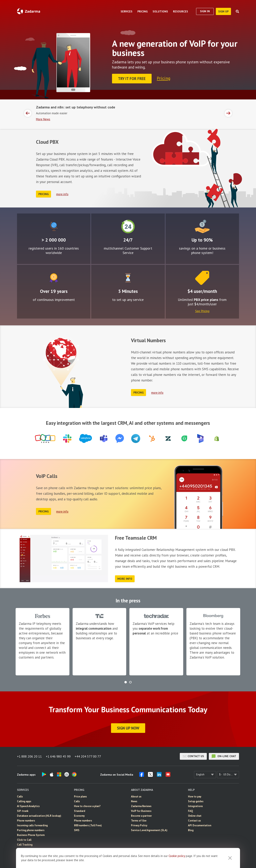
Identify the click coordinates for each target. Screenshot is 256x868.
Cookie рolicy (177, 859)
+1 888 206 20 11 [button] (29, 756)
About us (136, 797)
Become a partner (141, 816)
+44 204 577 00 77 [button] (88, 756)
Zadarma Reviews (141, 806)
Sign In (205, 11)
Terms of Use (139, 821)
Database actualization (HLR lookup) (39, 816)
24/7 (128, 227)
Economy (79, 816)
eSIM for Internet (27, 849)
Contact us (193, 756)
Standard (80, 811)
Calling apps (24, 801)
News (134, 801)
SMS (77, 830)
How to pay (195, 797)
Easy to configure (128, 278)
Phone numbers (26, 821)
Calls (20, 797)
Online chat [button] (195, 816)
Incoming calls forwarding (32, 825)
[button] (126, 682)
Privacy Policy (139, 825)
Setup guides (196, 801)
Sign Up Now (128, 728)
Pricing (164, 78)
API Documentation (200, 825)
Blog (191, 830)
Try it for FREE (132, 79)
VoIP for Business (141, 811)
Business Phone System (31, 835)
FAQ (190, 811)
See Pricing (202, 311)
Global (54, 227)
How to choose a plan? (87, 806)
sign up (223, 11)
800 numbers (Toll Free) (88, 825)
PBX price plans (206, 300)
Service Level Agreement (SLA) (149, 830)
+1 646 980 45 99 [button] (58, 756)
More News (43, 119)
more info (62, 194)
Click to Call (24, 840)
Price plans (80, 797)
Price (202, 278)
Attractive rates (202, 227)
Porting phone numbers (31, 830)
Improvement (54, 278)
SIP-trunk (23, 811)
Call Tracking (25, 845)
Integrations (195, 806)
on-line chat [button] (224, 756)
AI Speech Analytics (28, 806)
